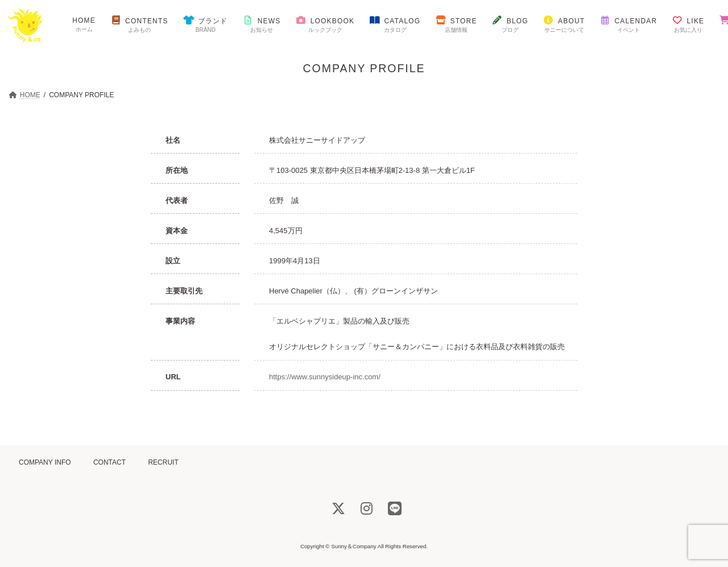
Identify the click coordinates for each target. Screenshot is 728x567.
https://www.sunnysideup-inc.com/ (325, 377)
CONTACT (109, 462)
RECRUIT (163, 462)
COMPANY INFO (45, 462)
